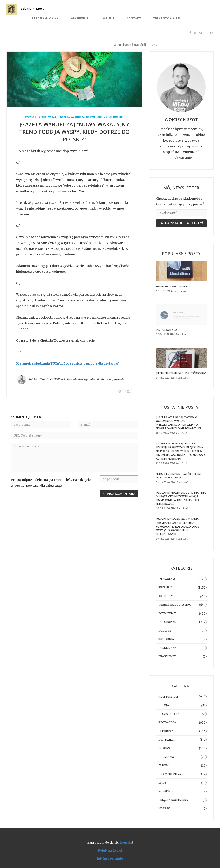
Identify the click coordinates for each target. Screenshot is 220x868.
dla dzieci (167, 740)
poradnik (166, 791)
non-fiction (168, 697)
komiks (164, 748)
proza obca (119, 379)
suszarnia (166, 639)
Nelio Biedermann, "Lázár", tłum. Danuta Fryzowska (179, 476)
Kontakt (134, 18)
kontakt (126, 843)
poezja (164, 705)
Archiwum (81, 18)
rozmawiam (167, 613)
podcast (165, 631)
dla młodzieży (170, 774)
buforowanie (169, 622)
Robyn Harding (97, 117)
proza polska (169, 714)
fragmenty (167, 656)
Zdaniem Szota (33, 9)
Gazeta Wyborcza (72, 117)
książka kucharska (173, 800)
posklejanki (168, 648)
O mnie (109, 18)
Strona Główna (45, 18)
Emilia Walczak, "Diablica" (174, 286)
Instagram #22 (166, 330)
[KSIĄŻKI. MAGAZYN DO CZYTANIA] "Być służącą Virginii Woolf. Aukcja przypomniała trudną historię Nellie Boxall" (181, 498)
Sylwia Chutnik (36, 117)
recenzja (165, 587)
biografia (166, 757)
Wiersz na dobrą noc (175, 605)
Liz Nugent (116, 117)
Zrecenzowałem (167, 18)
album (164, 765)
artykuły (82, 379)
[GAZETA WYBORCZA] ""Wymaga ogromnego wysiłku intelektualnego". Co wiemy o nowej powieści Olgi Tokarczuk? (179, 423)
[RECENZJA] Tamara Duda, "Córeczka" (181, 373)
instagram (167, 579)
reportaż (166, 731)
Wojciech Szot (37, 379)
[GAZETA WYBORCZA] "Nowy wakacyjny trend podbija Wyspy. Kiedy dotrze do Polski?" (74, 132)
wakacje (53, 117)
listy (162, 783)
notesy (164, 808)
